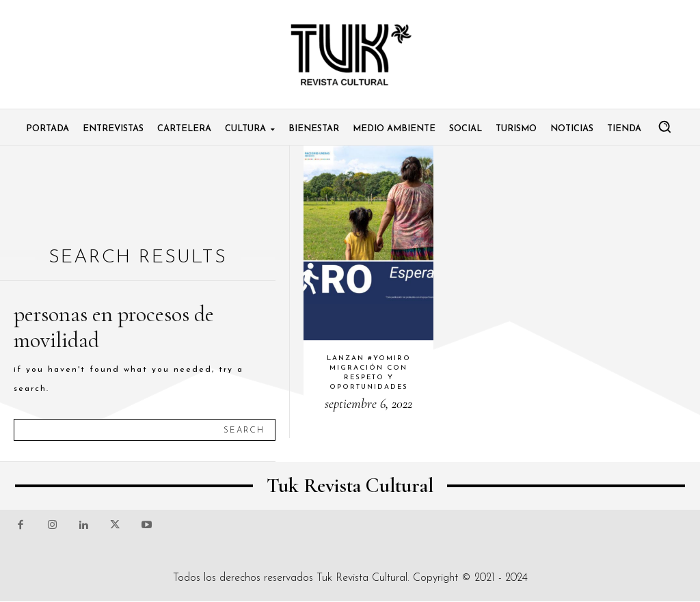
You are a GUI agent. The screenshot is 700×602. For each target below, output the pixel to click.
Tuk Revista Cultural (362, 578)
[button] (664, 126)
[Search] (244, 430)
